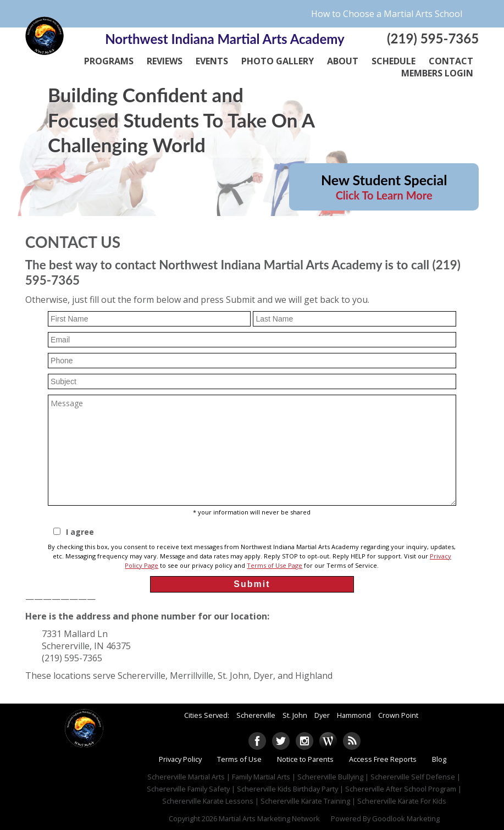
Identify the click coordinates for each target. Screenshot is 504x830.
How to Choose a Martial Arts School (387, 14)
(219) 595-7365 (433, 38)
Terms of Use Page (275, 565)
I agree (80, 532)
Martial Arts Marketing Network (269, 818)
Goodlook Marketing (406, 818)
